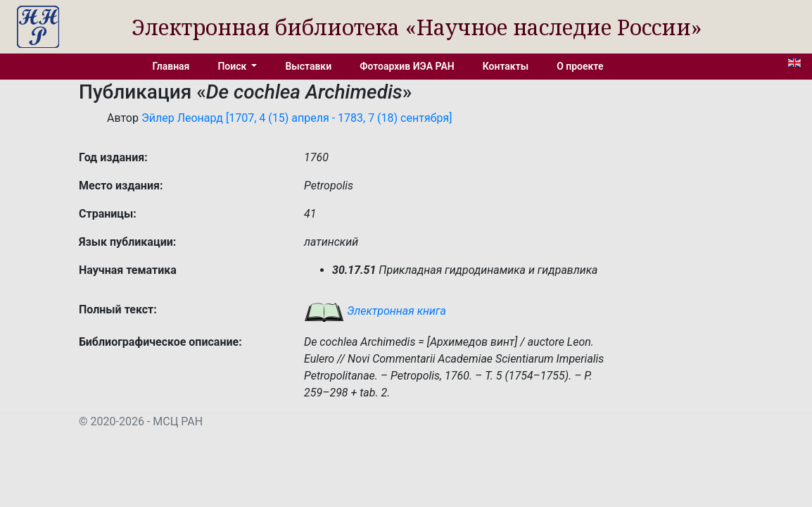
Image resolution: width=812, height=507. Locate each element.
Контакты (506, 66)
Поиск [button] (233, 66)
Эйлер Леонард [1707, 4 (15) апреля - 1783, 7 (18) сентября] (297, 118)
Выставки (308, 66)
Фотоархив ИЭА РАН (407, 66)
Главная (171, 66)
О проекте (580, 66)
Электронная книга (375, 311)
